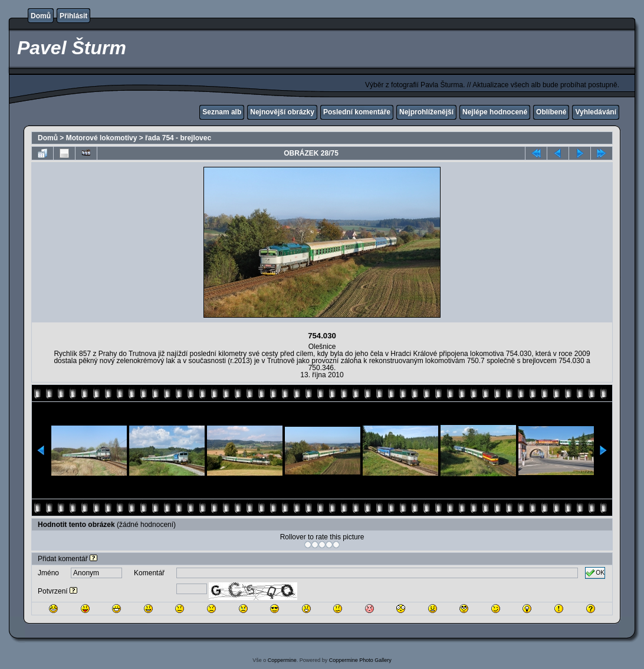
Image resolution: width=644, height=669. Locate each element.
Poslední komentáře (357, 112)
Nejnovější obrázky (282, 112)
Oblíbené (551, 112)
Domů (41, 16)
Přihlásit (73, 16)
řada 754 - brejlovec (178, 138)
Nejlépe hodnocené (495, 112)
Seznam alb (222, 112)
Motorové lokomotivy (102, 138)
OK (595, 573)
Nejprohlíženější (426, 112)
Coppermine (282, 660)
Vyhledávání (596, 112)
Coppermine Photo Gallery (360, 660)
